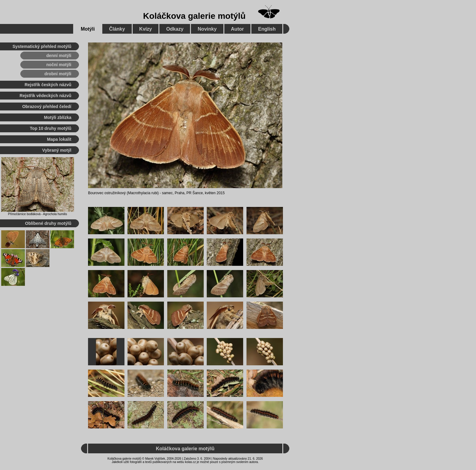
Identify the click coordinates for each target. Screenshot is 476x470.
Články (117, 29)
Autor (238, 29)
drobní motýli (58, 74)
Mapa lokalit (59, 139)
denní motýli (59, 56)
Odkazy (175, 29)
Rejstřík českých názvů (48, 85)
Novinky (207, 29)
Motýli (88, 29)
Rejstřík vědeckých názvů (46, 96)
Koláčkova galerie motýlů (194, 16)
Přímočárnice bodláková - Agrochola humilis (37, 214)
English (267, 29)
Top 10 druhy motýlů (51, 128)
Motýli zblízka (58, 117)
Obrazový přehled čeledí (47, 107)
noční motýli (59, 65)
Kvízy (146, 29)
